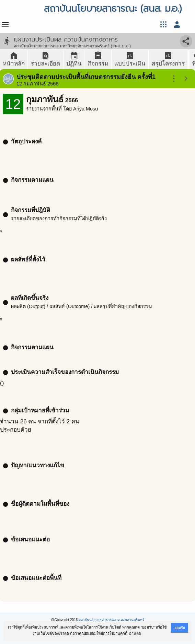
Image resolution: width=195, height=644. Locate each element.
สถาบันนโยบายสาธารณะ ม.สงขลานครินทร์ (111, 620)
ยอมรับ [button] (180, 628)
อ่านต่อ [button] (135, 633)
